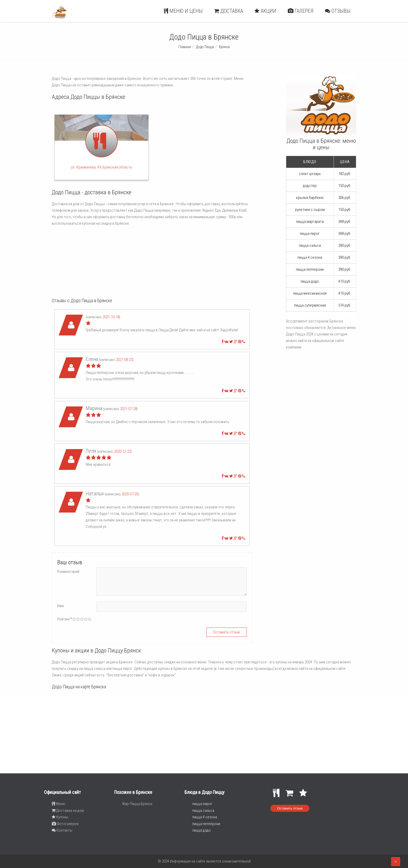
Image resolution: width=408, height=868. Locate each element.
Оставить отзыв (290, 808)
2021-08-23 (124, 360)
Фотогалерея (65, 824)
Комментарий (68, 572)
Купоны (60, 817)
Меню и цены (183, 11)
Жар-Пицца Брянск (137, 804)
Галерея (301, 11)
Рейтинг (65, 619)
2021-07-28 (128, 409)
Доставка (229, 11)
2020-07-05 (130, 494)
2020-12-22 (122, 451)
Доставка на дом (68, 811)
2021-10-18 (111, 317)
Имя (60, 606)
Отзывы (338, 11)
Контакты (62, 830)
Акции (265, 11)
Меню (59, 804)
